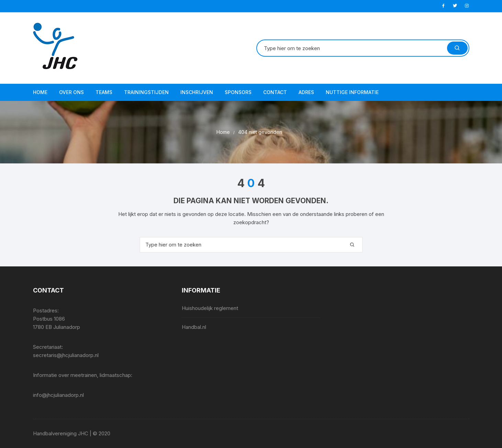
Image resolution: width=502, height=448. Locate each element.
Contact (275, 92)
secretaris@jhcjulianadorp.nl (66, 355)
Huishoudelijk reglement (210, 308)
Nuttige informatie (352, 92)
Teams (104, 92)
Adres (306, 92)
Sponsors (238, 92)
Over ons (71, 92)
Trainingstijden (146, 92)
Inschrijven (197, 92)
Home (40, 92)
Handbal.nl (194, 327)
